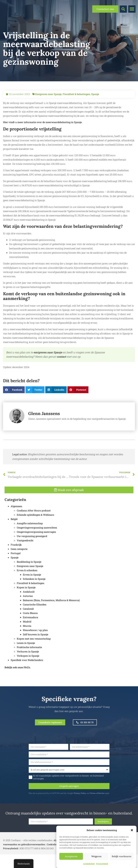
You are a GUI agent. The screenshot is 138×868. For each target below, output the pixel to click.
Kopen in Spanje (26, 604)
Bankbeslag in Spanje (29, 578)
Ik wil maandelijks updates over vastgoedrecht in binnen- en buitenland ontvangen (83, 781)
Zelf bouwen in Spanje (36, 651)
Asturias (28, 612)
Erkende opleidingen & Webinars (35, 531)
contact (61, 357)
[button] (132, 830)
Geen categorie (19, 565)
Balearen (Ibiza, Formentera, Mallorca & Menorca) (51, 616)
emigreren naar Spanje (48, 352)
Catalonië (28, 625)
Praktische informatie (29, 663)
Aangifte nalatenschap (30, 539)
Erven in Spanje (32, 591)
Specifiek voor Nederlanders (27, 676)
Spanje (95, 94)
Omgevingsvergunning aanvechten (37, 544)
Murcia (27, 642)
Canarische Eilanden (35, 621)
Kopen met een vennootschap (34, 655)
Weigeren (96, 856)
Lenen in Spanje (26, 659)
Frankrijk (16, 561)
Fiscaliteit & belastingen (76, 94)
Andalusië (29, 608)
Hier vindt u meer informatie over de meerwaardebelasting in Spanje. (43, 122)
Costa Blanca (30, 629)
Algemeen (16, 522)
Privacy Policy (95, 798)
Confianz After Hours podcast (34, 527)
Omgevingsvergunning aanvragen (36, 548)
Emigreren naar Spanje (48, 94)
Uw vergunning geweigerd (32, 552)
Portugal (16, 569)
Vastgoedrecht (25, 557)
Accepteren (71, 856)
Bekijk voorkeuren (122, 856)
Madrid (27, 638)
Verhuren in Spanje (28, 668)
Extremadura (30, 633)
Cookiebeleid (89, 864)
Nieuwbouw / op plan (35, 646)
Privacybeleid (102, 864)
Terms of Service (112, 798)
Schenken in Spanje (34, 595)
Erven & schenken (27, 586)
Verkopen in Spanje (28, 672)
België (14, 535)
